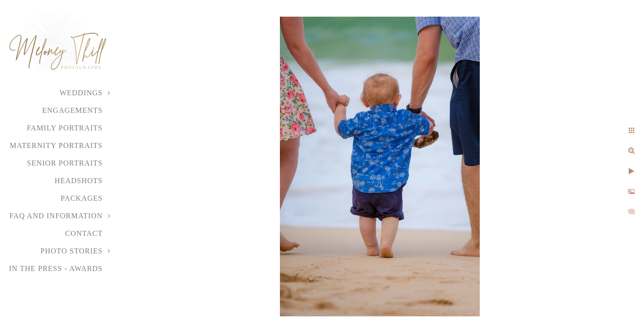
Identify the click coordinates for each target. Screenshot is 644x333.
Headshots (79, 181)
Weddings (81, 93)
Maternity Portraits (56, 145)
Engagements (72, 110)
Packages (82, 198)
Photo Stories (71, 251)
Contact (84, 233)
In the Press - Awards (56, 268)
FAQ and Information (56, 216)
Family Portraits (65, 128)
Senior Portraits (65, 163)
